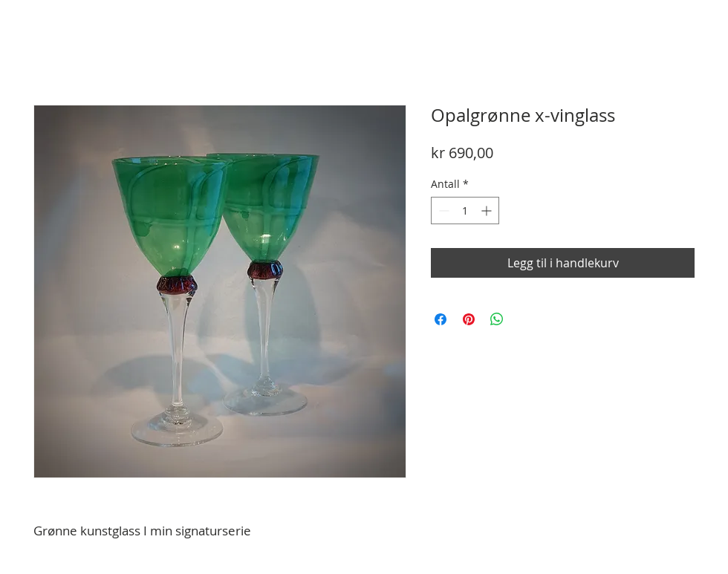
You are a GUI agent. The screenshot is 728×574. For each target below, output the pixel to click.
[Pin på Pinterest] (469, 319)
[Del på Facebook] (441, 319)
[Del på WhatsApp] (497, 319)
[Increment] (488, 211)
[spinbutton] (465, 211)
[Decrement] (442, 211)
